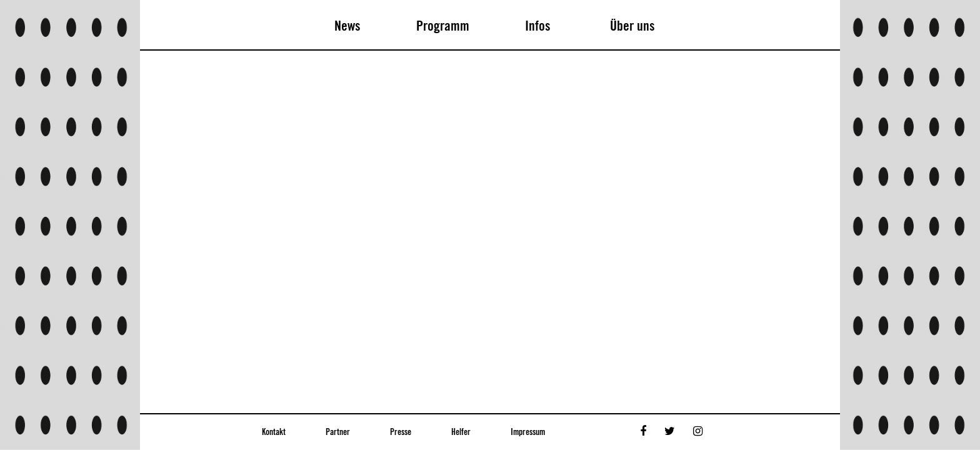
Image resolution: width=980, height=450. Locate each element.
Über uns (632, 26)
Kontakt (274, 432)
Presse (401, 432)
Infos (538, 26)
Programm (443, 26)
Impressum (528, 432)
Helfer (461, 432)
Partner (338, 432)
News (347, 26)
